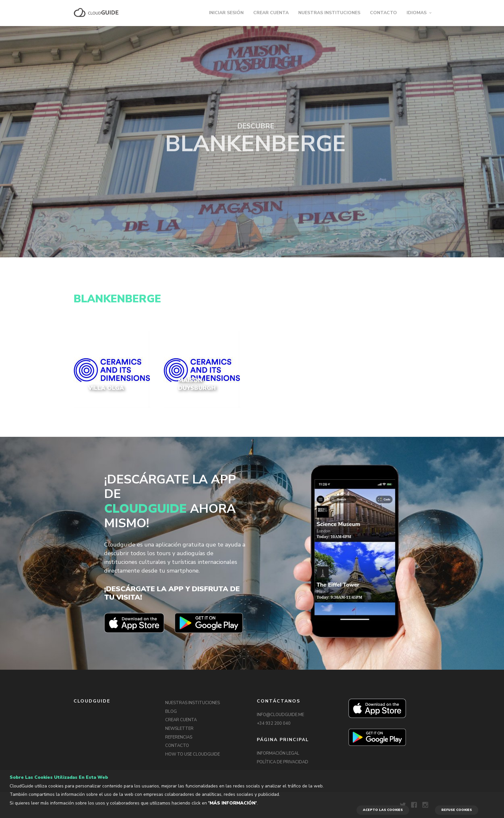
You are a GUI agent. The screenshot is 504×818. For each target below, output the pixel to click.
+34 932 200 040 (274, 723)
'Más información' (233, 803)
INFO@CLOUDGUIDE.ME (280, 715)
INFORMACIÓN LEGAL (278, 753)
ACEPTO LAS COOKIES (383, 810)
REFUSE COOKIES (457, 810)
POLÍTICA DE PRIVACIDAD (283, 762)
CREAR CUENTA (271, 13)
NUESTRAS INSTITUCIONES (329, 13)
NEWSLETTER (179, 729)
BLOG (171, 712)
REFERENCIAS (179, 737)
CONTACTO (383, 13)
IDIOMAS (417, 13)
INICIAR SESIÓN (226, 13)
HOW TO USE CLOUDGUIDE (193, 754)
